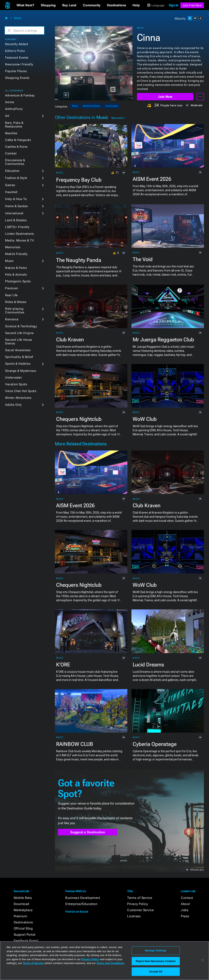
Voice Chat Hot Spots (21, 391)
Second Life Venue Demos (19, 342)
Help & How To (16, 199)
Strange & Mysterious (21, 371)
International (14, 213)
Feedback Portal (26, 941)
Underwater (13, 378)
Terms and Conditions (110, 963)
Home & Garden (17, 206)
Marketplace (23, 910)
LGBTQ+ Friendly (17, 227)
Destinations (23, 922)
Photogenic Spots (18, 281)
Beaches (11, 133)
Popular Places (16, 71)
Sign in (174, 5)
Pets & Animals (16, 275)
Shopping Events (17, 78)
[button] (25, 5)
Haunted (11, 192)
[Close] (202, 960)
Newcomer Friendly (19, 64)
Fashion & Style (16, 178)
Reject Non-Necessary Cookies (156, 961)
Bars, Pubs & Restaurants (14, 125)
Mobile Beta (23, 898)
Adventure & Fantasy (20, 95)
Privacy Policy (137, 904)
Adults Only (13, 405)
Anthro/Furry (14, 109)
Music (18, 18)
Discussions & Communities (15, 162)
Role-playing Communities (15, 311)
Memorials (13, 247)
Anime (10, 102)
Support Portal (25, 935)
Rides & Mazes (16, 302)
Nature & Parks (16, 268)
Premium (12, 288)
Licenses (134, 916)
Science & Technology (21, 326)
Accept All (156, 972)
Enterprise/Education (81, 904)
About (185, 904)
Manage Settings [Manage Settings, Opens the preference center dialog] (156, 950)
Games (10, 185)
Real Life (11, 295)
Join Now (165, 97)
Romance (12, 319)
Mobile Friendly (16, 254)
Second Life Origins (19, 333)
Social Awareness (18, 350)
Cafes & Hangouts (18, 140)
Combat (11, 153)
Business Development (83, 898)
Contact (187, 898)
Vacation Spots (16, 384)
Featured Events (17, 58)
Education (12, 171)
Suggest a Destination (88, 832)
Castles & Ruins (16, 147)
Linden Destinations (19, 234)
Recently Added (17, 44)
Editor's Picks (15, 51)
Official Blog (23, 928)
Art (7, 116)
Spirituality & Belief (19, 357)
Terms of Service (140, 898)
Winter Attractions (18, 398)
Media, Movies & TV (19, 240)
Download (21, 904)
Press (185, 916)
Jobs (185, 910)
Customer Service (140, 910)
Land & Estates (16, 220)
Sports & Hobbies (18, 364)
